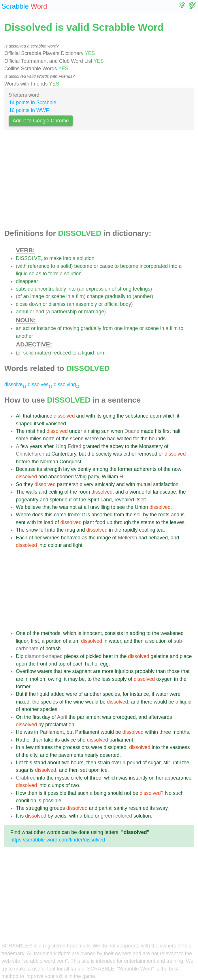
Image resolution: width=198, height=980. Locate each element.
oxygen (164, 679)
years (36, 446)
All (19, 416)
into (67, 258)
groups (57, 808)
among (100, 469)
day (46, 717)
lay (66, 469)
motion (38, 679)
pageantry (27, 500)
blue (89, 816)
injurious (124, 671)
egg (104, 664)
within (151, 732)
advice (68, 740)
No (168, 793)
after (48, 446)
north (49, 439)
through (122, 522)
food (100, 522)
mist (31, 431)
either (130, 454)
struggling (37, 808)
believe (33, 507)
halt (176, 431)
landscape (164, 492)
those (173, 671)
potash (53, 649)
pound (134, 763)
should (115, 793)
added (57, 694)
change (95, 296)
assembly (86, 304)
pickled (94, 656)
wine (79, 702)
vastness (180, 747)
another (143, 296)
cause (106, 266)
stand (40, 763)
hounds (157, 439)
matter (42, 353)
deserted (110, 755)
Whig (81, 477)
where (92, 439)
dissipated (115, 747)
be (82, 679)
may (73, 679)
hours (77, 763)
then (139, 641)
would (92, 702)
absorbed (102, 515)
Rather (23, 740)
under (76, 431)
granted (91, 446)
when (117, 431)
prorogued (124, 717)
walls (32, 492)
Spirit (93, 500)
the (120, 416)
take (49, 740)
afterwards (160, 717)
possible (57, 793)
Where (23, 515)
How (21, 793)
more (108, 671)
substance (137, 416)
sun (105, 431)
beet (108, 656)
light (78, 545)
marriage (94, 312)
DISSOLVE (28, 258)
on (152, 778)
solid (66, 266)
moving (71, 328)
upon (155, 416)
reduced (62, 353)
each (78, 664)
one (118, 328)
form (53, 274)
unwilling (100, 507)
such (83, 793)
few (24, 446)
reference (39, 266)
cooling (147, 530)
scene (58, 296)
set (83, 770)
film (80, 296)
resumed (138, 808)
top (62, 664)
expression (98, 289)
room (84, 492)
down (35, 304)
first (167, 431)
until (176, 763)
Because (26, 469)
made (147, 431)
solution (86, 258)
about (54, 763)
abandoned (61, 477)
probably (145, 671)
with (22, 266)
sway (162, 808)
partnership (64, 312)
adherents (145, 469)
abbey (117, 446)
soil (138, 515)
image (37, 296)
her (38, 538)
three (165, 732)
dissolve (15, 384)
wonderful (140, 492)
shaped (24, 424)
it (178, 416)
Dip (20, 656)
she (81, 740)
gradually (115, 296)
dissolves (40, 384)
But (20, 694)
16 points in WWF (29, 110)
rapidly (130, 530)
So (19, 484)
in (68, 296)
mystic (62, 778)
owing (55, 679)
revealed (124, 500)
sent (21, 522)
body (126, 304)
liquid (22, 274)
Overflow (26, 671)
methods (51, 633)
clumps (56, 785)
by (146, 515)
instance (46, 328)
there (146, 702)
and (80, 416)
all (86, 507)
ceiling (56, 492)
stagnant (82, 671)
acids (60, 816)
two (66, 763)
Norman (49, 462)
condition (26, 801)
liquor (22, 641)
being (100, 793)
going (109, 416)
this (49, 515)
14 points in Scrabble (33, 103)
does (38, 515)
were (71, 694)
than (161, 671)
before (23, 462)
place (186, 656)
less (106, 679)
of (114, 289)
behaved (71, 538)
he (103, 439)
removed (147, 454)
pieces (71, 656)
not (73, 507)
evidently (81, 469)
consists (114, 633)
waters (45, 671)
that (27, 416)
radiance (43, 416)
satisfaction (166, 484)
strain (104, 763)
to (46, 258)
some (22, 439)
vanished (56, 424)
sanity (120, 808)
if (26, 694)
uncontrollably (51, 289)
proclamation (60, 725)
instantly (138, 778)
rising (94, 431)
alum (74, 641)
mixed (23, 702)
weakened (172, 633)
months (181, 732)
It (84, 515)
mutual (144, 484)
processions (76, 747)
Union (142, 507)
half (89, 664)
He (19, 732)
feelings (142, 289)
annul (22, 312)
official (112, 304)
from (108, 328)
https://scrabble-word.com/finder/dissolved (58, 840)
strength (53, 469)
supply (119, 679)
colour (55, 545)
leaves (177, 522)
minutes (44, 747)
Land (106, 500)
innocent (92, 633)
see (121, 507)
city (34, 755)
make (55, 258)
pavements (71, 755)
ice (104, 770)
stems (147, 522)
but (82, 454)
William (110, 477)
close (22, 304)
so (32, 274)
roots (164, 515)
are (67, 671)
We (20, 507)
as (38, 274)
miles (36, 439)
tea (160, 530)
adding (137, 633)
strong (124, 289)
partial (106, 808)
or (96, 266)
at (48, 454)
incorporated (154, 266)
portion (54, 641)
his (158, 431)
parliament (89, 717)
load (49, 522)
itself (39, 424)
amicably (105, 484)
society (104, 454)
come (60, 515)
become (83, 266)
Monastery (151, 446)
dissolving (67, 384)
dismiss (57, 304)
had (41, 431)
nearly (91, 755)
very (89, 484)
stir (167, 763)
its (99, 416)
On (19, 717)
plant (88, 522)
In (18, 747)
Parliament (52, 732)
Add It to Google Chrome (41, 121)
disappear (27, 281)
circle (77, 778)
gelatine (160, 656)
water (115, 641)
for (136, 439)
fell (43, 530)
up (110, 522)
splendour (61, 500)
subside (25, 289)
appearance (178, 778)
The (20, 431)
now (177, 469)
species (111, 694)
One (21, 633)
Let (19, 763)
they (28, 484)
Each (22, 538)
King (61, 446)
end (40, 312)
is (88, 515)
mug (70, 530)
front (42, 664)
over (116, 763)
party (93, 477)
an (82, 289)
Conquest (70, 462)
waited (124, 439)
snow (32, 530)
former (125, 469)
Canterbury (64, 454)
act (26, 328)
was (117, 454)
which (169, 416)
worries (51, 538)
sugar (154, 763)
